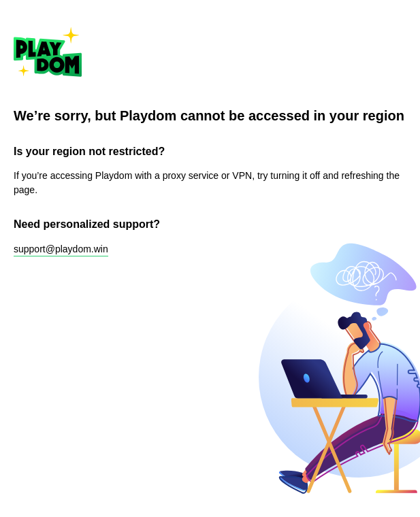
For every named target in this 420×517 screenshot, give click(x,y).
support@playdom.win (61, 249)
